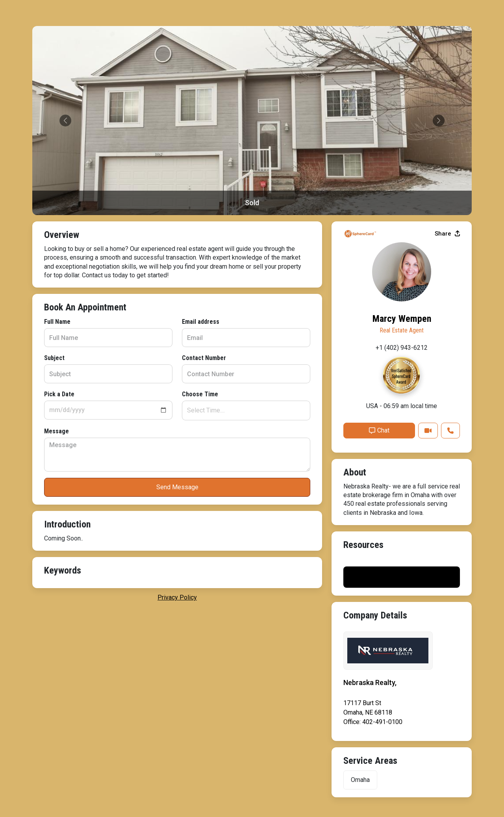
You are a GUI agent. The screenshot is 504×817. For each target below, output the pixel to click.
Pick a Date (59, 394)
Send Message (177, 487)
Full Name (57, 322)
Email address (201, 322)
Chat (379, 430)
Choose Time (200, 394)
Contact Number (204, 358)
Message (57, 431)
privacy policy (177, 597)
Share (447, 234)
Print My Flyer (402, 577)
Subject (54, 358)
